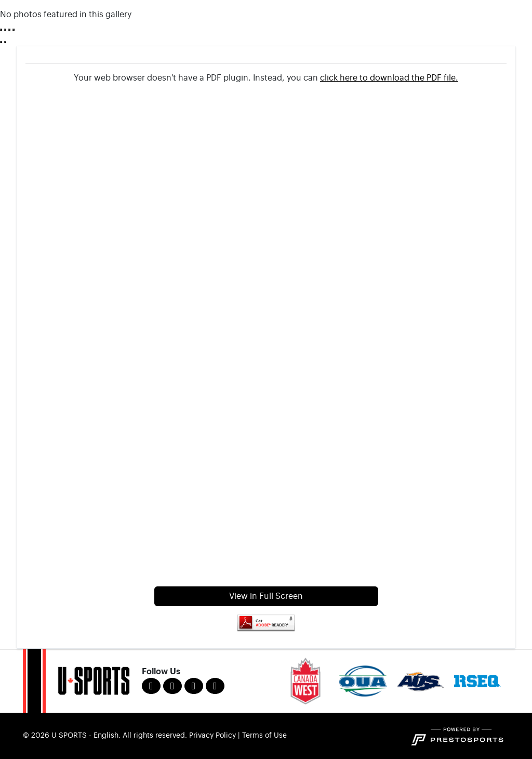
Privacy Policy (212, 736)
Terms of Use (264, 736)
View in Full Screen (266, 596)
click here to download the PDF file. (389, 78)
